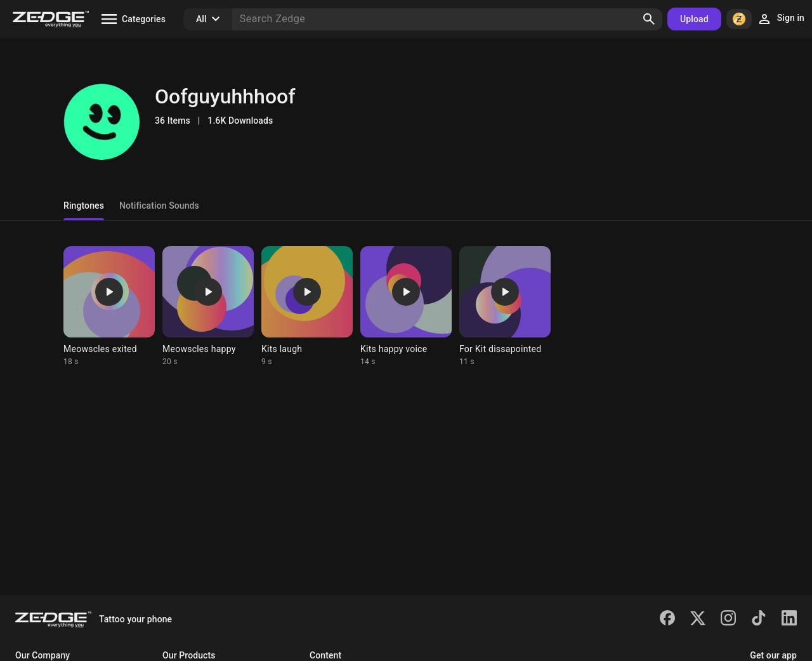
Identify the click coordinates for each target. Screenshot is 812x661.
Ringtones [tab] (84, 206)
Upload (694, 19)
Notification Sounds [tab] (159, 206)
